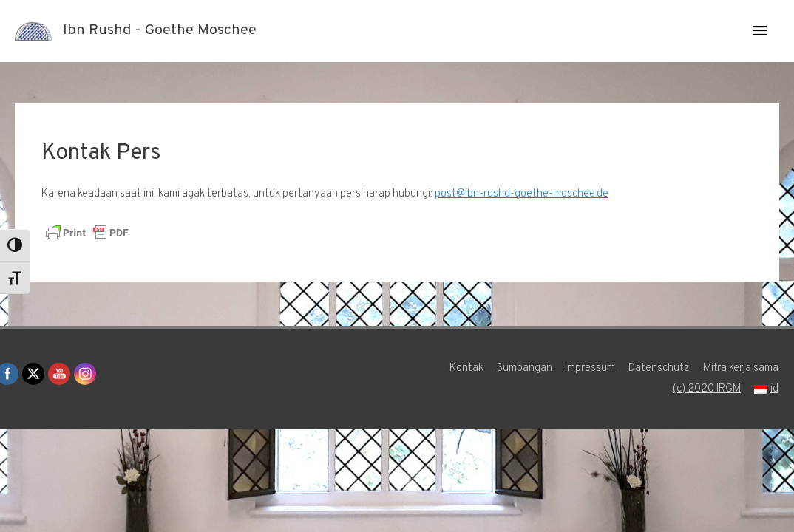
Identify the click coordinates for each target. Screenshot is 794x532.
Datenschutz (659, 368)
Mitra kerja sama (741, 368)
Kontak (465, 368)
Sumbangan (523, 368)
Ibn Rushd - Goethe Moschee (160, 31)
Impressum (590, 368)
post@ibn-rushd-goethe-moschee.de (522, 194)
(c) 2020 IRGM (707, 389)
